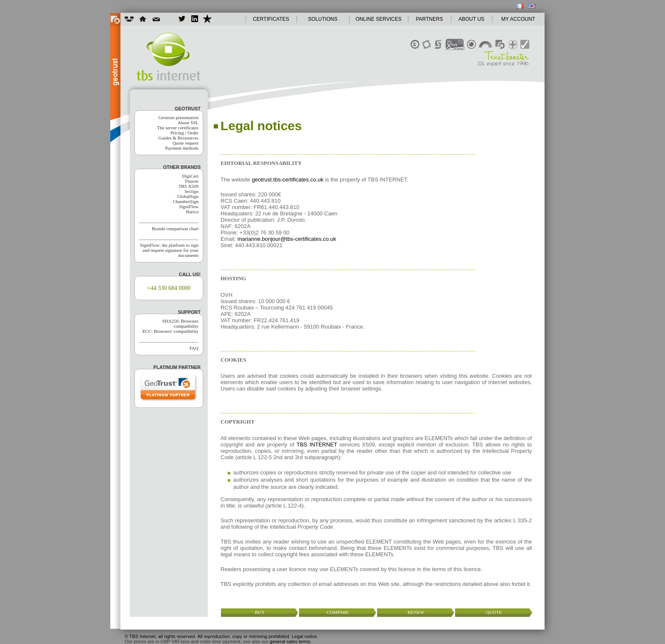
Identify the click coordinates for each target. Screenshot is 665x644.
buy (260, 612)
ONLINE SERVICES (378, 19)
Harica (192, 212)
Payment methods (182, 148)
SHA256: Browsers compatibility (180, 323)
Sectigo (191, 191)
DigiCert (191, 176)
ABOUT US (471, 19)
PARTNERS (429, 19)
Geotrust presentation (179, 117)
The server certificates (178, 128)
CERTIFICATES (271, 19)
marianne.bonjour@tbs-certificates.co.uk (287, 239)
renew (416, 612)
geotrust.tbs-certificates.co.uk (288, 180)
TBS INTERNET (317, 445)
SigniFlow (189, 206)
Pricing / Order (184, 133)
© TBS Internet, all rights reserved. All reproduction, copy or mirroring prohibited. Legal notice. (221, 636)
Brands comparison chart (175, 229)
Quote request (186, 143)
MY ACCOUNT (518, 19)
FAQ (194, 348)
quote (494, 612)
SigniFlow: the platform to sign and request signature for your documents (169, 250)
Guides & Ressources (178, 138)
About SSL (188, 123)
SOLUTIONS (323, 19)
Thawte (191, 181)
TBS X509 (189, 186)
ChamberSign (186, 201)
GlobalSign (188, 196)
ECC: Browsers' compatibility (170, 331)
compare (338, 612)
